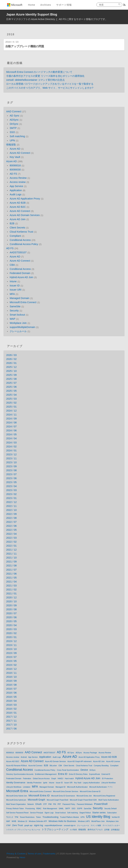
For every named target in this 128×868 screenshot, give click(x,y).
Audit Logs (16, 194)
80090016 (15, 165)
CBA (12, 265)
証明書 (107, 830)
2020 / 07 (11, 613)
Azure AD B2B (18, 203)
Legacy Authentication (91, 783)
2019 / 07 (11, 657)
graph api (28, 825)
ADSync (14, 120)
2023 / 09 (11, 466)
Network (31, 804)
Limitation (27, 787)
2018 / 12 (11, 669)
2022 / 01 (11, 546)
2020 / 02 (11, 633)
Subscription (112, 813)
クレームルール (18, 331)
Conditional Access (20, 240)
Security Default (110, 809)
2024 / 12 (11, 411)
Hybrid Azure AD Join (21, 277)
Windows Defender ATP (38, 821)
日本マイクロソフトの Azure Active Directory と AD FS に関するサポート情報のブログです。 (57, 19)
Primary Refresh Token (15, 809)
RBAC (39, 808)
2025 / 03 (11, 399)
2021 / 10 (11, 558)
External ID (106, 774)
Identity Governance (16, 783)
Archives (46, 5)
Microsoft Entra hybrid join (16, 800)
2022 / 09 (11, 514)
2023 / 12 (11, 454)
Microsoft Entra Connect (23, 302)
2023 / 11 (11, 458)
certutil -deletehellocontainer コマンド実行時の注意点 (35, 80)
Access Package (90, 753)
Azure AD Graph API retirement (79, 761)
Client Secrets (17, 228)
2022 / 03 (11, 538)
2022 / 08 (11, 518)
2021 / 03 (11, 586)
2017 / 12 (11, 717)
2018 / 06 (11, 693)
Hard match (69, 779)
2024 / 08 (11, 423)
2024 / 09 (11, 419)
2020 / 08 (11, 609)
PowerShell (101, 804)
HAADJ (60, 779)
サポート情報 (64, 5)
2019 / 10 (11, 649)
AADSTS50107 (18, 252)
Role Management (50, 809)
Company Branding (101, 766)
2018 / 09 (11, 681)
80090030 (15, 170)
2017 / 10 (11, 725)
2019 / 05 (11, 661)
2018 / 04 (11, 701)
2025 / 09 (11, 375)
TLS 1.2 (10, 817)
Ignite (45, 783)
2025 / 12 (11, 367)
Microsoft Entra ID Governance (63, 796)
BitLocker (53, 766)
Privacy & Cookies (16, 854)
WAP (12, 319)
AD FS (13, 174)
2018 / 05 (11, 697)
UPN (12, 140)
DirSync (14, 124)
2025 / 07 (11, 383)
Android (24, 757)
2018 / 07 (11, 689)
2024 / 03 (11, 443)
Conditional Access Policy (24, 244)
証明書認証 (115, 830)
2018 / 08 (11, 685)
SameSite (15, 306)
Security (14, 311)
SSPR (80, 808)
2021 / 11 (11, 554)
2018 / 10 (11, 677)
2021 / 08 (11, 566)
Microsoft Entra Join (84, 796)
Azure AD (15, 149)
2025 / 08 (11, 379)
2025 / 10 (11, 371)
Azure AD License (113, 761)
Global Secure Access (41, 779)
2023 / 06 (11, 478)
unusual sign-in (70, 825)
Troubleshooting (51, 817)
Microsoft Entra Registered (104, 796)
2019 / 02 (11, 665)
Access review (18, 182)
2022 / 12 (11, 502)
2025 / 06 (11, 387)
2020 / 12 (11, 597)
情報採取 (11, 145)
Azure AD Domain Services (25, 215)
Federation (27, 779)
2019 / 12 (11, 641)
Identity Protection (34, 783)
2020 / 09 (11, 605)
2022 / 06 (11, 526)
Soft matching (17, 136)
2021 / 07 (11, 570)
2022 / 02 (11, 542)
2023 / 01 (11, 498)
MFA (12, 294)
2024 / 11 (11, 415)
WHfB (14, 821)
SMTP (13, 128)
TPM (16, 817)
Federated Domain (20, 273)
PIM (50, 804)
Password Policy (69, 804)
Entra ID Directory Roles (78, 774)
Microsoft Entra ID (39, 795)
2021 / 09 (11, 562)
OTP (45, 804)
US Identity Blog (98, 817)
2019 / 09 (11, 653)
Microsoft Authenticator (77, 787)
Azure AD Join (18, 219)
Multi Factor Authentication (109, 800)
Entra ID (63, 774)
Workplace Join (18, 323)
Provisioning (30, 809)
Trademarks (49, 854)
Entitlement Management (46, 774)
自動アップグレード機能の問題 (25, 46)
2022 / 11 (11, 506)
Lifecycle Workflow (109, 783)
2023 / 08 (11, 470)
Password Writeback (85, 804)
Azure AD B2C (18, 207)
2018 (11, 34)
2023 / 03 (11, 490)
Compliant (15, 236)
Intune (13, 281)
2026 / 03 (11, 355)
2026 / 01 (11, 363)
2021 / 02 (11, 590)
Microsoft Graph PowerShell (58, 800)
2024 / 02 (11, 447)
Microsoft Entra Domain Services (66, 791)
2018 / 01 (11, 713)
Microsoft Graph (36, 800)
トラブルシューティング (55, 829)
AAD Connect (14, 111)
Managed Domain (20, 298)
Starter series (99, 813)
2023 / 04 (11, 486)
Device (84, 770)
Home (32, 5)
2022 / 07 (11, 522)
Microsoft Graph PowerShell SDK (83, 800)
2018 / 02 (11, 709)
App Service (16, 186)
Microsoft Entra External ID (90, 791)
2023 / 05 (11, 482)
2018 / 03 (11, 705)
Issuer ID (15, 286)
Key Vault (15, 157)
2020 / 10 (11, 601)
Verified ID (116, 817)
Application (16, 190)
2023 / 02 (11, 494)
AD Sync (15, 116)
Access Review (18, 178)
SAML (61, 808)
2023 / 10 (11, 462)
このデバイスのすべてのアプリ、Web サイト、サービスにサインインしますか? (50, 88)
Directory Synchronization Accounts (20, 774)
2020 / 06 (11, 617)
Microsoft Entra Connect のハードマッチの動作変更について (39, 72)
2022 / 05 (11, 530)
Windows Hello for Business (62, 821)
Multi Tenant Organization (16, 804)
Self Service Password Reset (17, 813)
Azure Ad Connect (35, 766)
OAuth (38, 804)
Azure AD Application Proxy (25, 199)
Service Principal (36, 813)
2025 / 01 (11, 407)
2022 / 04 (11, 534)
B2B (12, 223)
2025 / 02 (11, 403)
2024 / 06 (11, 430)
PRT (59, 804)
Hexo (22, 857)
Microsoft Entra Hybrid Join (17, 796)
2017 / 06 (11, 729)
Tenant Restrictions (27, 817)
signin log (39, 825)
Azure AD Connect (20, 153)
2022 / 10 (11, 510)
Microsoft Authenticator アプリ (101, 787)
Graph (54, 779)
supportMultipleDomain (22, 327)
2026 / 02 (11, 359)
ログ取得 (73, 830)
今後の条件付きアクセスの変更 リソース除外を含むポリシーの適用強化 (45, 76)
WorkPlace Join (98, 821)
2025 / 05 (11, 391)
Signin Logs (49, 813)
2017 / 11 (11, 721)
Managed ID (61, 787)
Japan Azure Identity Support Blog (32, 14)
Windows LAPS (84, 821)
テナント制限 (96, 825)
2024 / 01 (11, 450)
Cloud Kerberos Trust (21, 232)
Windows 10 (22, 821)
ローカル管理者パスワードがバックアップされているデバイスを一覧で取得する (50, 84)
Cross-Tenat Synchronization (68, 770)
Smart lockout (17, 315)
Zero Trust (17, 825)
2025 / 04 (11, 395)
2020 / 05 (11, 621)
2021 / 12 (11, 550)
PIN (55, 804)
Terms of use (34, 854)
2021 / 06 (11, 574)
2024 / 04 (11, 438)
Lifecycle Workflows (14, 787)
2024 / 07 (11, 426)
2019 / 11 (11, 645)
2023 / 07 (11, 474)
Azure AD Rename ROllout (17, 766)
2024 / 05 (11, 434)
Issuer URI (16, 290)
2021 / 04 (11, 582)
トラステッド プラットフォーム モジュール (23, 830)
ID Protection (108, 778)
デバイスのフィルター (111, 825)
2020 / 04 (11, 625)
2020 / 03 (11, 629)
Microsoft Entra (17, 791)
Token (38, 817)
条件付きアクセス (95, 830)
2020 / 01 (11, 637)
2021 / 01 (11, 594)
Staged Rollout (85, 813)
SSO (12, 132)
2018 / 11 (11, 673)
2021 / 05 (11, 578)
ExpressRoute (95, 774)
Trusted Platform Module (69, 817)
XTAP (8, 825)
